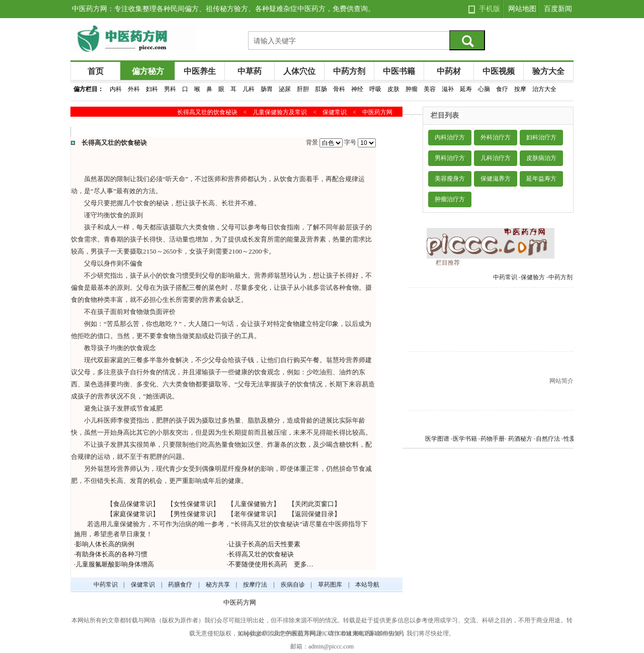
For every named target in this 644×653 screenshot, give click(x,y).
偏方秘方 (148, 71)
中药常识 (505, 277)
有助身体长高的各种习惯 (111, 554)
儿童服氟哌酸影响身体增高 (115, 564)
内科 (116, 89)
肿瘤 (412, 89)
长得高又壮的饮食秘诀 (261, 554)
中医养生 (200, 71)
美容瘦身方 (450, 179)
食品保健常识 (133, 504)
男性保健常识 (193, 514)
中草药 (250, 71)
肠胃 (267, 89)
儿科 (249, 89)
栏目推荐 (448, 263)
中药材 (449, 71)
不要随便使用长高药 (258, 564)
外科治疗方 (496, 137)
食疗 (502, 89)
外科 (134, 89)
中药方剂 (349, 71)
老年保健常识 (254, 514)
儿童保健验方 (254, 504)
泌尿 (285, 89)
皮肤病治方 (541, 158)
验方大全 (548, 71)
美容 (430, 89)
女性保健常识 (193, 504)
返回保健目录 (314, 514)
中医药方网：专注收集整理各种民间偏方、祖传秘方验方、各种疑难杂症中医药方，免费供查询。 (223, 9)
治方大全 (544, 89)
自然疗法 (548, 439)
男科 (170, 89)
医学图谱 (437, 439)
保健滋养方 (496, 179)
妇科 (152, 89)
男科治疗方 (450, 158)
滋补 (448, 89)
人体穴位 (299, 71)
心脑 (484, 89)
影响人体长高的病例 (105, 544)
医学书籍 (465, 439)
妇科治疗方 (541, 137)
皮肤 (393, 89)
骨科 (339, 89)
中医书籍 (399, 71)
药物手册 (493, 439)
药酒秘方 (520, 439)
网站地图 (522, 9)
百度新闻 (558, 9)
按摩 (520, 89)
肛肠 (321, 89)
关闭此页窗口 (314, 504)
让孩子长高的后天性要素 (264, 544)
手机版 (490, 9)
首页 (96, 71)
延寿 (466, 89)
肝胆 (303, 89)
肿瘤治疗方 (450, 199)
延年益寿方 (541, 179)
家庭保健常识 (133, 514)
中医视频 (499, 71)
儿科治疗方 (496, 158)
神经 (357, 89)
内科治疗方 (450, 137)
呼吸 (375, 89)
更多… (304, 564)
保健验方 (533, 277)
